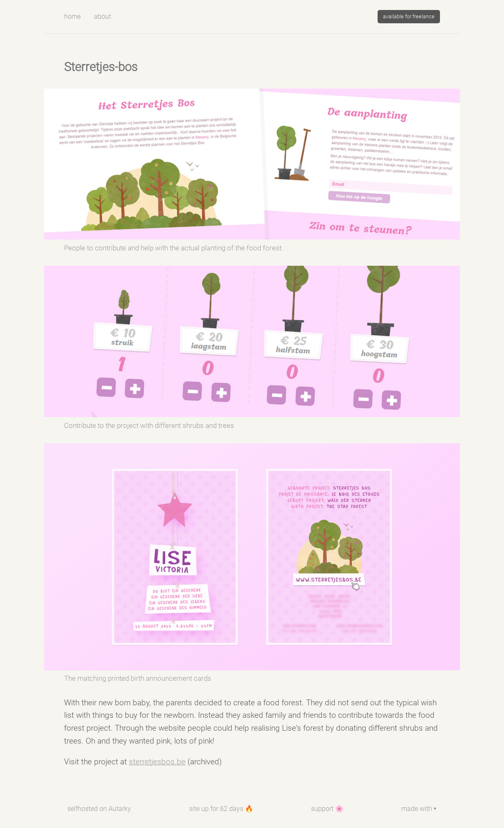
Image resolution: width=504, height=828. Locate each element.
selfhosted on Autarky (99, 809)
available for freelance (409, 16)
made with (419, 809)
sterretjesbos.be (157, 762)
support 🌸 (327, 809)
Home (72, 16)
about (103, 16)
